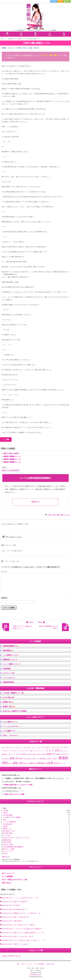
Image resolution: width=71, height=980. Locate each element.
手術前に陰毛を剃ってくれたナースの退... (19, 785)
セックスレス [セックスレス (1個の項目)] (11, 751)
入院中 (50, 515)
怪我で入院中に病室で (11, 453)
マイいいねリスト (9, 678)
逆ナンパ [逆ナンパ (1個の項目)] (63, 763)
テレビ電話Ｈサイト (10, 722)
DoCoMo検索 (8, 815)
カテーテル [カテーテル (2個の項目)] (61, 747)
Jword (5, 854)
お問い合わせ (6, 883)
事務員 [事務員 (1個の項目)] (4, 754)
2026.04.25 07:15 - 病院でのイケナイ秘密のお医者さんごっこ (21, 933)
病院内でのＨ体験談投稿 (10, 470)
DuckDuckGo (8, 824)
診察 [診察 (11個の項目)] (54, 763)
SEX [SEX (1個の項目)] (9, 747)
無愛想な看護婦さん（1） (13, 456)
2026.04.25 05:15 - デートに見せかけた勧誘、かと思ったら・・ (22, 940)
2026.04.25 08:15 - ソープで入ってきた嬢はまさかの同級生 (21, 929)
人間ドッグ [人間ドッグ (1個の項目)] (12, 754)
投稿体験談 (7, 669)
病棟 (58, 515)
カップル (67, 515)
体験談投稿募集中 (10, 646)
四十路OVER (8, 833)
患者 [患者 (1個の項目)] (65, 754)
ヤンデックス (8, 851)
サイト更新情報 (7, 876)
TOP (18, 964)
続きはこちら (6, 857)
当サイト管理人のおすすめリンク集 (14, 880)
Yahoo (5, 813)
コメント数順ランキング (12, 664)
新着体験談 (8, 650)
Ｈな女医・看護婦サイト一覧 (13, 693)
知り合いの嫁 (8, 844)
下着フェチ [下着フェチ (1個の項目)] (64, 751)
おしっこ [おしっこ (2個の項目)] (22, 747)
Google (6, 811)
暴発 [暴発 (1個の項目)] (7, 759)
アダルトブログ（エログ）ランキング (17, 838)
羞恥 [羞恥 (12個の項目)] (18, 763)
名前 (35, 598)
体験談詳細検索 (8, 682)
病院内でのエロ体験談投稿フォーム (26, 55)
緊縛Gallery (7, 840)
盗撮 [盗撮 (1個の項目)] (56, 759)
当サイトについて (8, 873)
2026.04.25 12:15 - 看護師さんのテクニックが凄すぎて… (20, 913)
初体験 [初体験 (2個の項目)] (24, 754)
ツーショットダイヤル (11, 726)
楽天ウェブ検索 (9, 849)
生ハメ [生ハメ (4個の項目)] (37, 758)
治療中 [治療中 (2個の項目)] (22, 759)
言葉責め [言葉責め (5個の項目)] (42, 763)
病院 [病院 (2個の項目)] (45, 759)
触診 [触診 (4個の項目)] (33, 763)
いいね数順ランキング (11, 655)
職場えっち (7, 829)
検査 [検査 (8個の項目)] (14, 758)
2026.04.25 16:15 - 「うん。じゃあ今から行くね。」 (19, 898)
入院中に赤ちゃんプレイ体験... (15, 794)
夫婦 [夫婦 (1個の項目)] (40, 754)
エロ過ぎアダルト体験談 (12, 817)
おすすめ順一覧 (8, 697)
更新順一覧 (9, 707)
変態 (62, 515)
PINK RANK (7, 842)
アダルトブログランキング (11, 956)
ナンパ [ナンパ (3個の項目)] (28, 751)
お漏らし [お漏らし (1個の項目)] (30, 747)
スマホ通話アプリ (9, 731)
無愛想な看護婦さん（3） (13, 462)
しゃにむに (7, 835)
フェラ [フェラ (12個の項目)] (53, 750)
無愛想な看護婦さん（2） (13, 459)
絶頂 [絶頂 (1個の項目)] (10, 763)
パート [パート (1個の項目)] (43, 751)
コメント (4, 572)
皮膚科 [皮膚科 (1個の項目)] (50, 759)
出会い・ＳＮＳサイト (11, 735)
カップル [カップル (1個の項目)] (52, 747)
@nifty (5, 826)
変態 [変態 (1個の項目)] (35, 754)
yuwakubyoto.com (35, 975)
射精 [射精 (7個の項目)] (51, 754)
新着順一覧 (8, 702)
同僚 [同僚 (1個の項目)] (30, 754)
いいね (6, 439)
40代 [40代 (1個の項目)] (4, 747)
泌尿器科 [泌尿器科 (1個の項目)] (29, 759)
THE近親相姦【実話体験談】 (13, 847)
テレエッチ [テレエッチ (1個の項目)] (20, 751)
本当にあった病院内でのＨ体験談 (15, 711)
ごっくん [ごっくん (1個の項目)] (37, 747)
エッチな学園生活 (9, 822)
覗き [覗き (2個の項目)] (26, 763)
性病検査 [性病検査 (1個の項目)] (59, 754)
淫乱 (54, 515)
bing (5, 820)
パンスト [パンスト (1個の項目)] (36, 751)
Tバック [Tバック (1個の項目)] (14, 747)
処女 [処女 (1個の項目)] (18, 754)
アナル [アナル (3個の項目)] (45, 747)
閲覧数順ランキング (10, 659)
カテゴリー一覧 (8, 673)
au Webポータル (9, 831)
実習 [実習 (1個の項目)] (44, 754)
